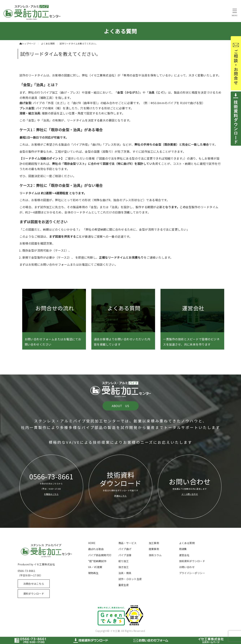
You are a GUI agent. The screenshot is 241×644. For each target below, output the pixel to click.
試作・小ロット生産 (130, 579)
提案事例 (154, 549)
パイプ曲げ (125, 549)
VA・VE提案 (95, 567)
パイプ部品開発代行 (100, 555)
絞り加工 (124, 561)
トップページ (28, 43)
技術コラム (155, 555)
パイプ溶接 (125, 555)
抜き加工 (124, 567)
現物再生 (93, 573)
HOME (92, 543)
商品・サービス (128, 543)
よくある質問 (187, 543)
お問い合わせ (187, 567)
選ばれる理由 (96, 549)
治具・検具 (125, 573)
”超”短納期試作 (97, 561)
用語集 (183, 549)
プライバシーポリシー (192, 573)
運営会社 (184, 555)
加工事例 (154, 543)
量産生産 (124, 585)
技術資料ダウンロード (192, 561)
